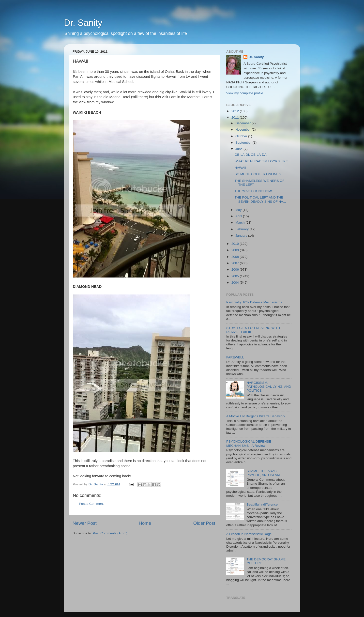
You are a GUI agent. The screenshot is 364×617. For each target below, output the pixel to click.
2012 (236, 111)
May (239, 210)
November (243, 130)
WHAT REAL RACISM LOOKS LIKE (261, 161)
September (244, 143)
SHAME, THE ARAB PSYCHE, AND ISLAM (263, 473)
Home (145, 523)
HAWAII (240, 168)
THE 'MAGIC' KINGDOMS (254, 191)
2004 (236, 283)
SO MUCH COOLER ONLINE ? (258, 174)
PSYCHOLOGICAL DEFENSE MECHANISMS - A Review (249, 443)
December (243, 123)
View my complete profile (245, 93)
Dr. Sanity (83, 23)
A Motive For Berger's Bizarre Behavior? (256, 416)
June (239, 149)
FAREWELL (235, 357)
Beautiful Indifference (262, 504)
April (239, 216)
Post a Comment (91, 504)
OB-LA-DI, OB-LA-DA (251, 155)
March (240, 223)
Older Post (204, 523)
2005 (236, 276)
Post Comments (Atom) (110, 533)
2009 (236, 250)
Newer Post (85, 523)
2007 (236, 263)
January (242, 236)
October (242, 136)
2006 (236, 270)
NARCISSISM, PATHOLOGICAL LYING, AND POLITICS (269, 387)
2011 (236, 117)
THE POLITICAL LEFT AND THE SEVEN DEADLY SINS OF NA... (260, 199)
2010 (236, 244)
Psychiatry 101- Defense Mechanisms (254, 302)
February (243, 229)
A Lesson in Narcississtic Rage (249, 534)
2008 (236, 257)
